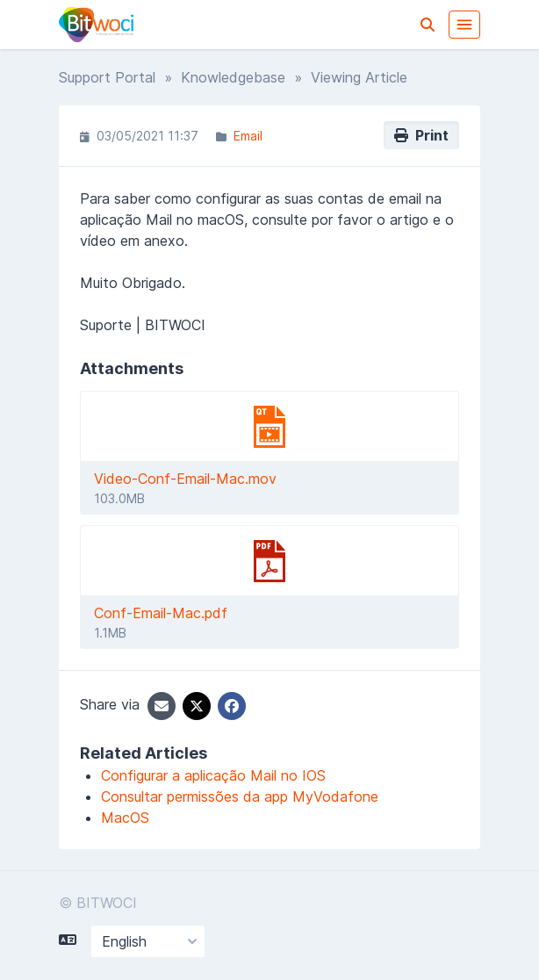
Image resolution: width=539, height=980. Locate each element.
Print (421, 135)
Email (248, 136)
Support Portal (107, 77)
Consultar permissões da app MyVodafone (240, 796)
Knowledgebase (233, 77)
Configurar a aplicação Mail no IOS (213, 775)
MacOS (125, 818)
